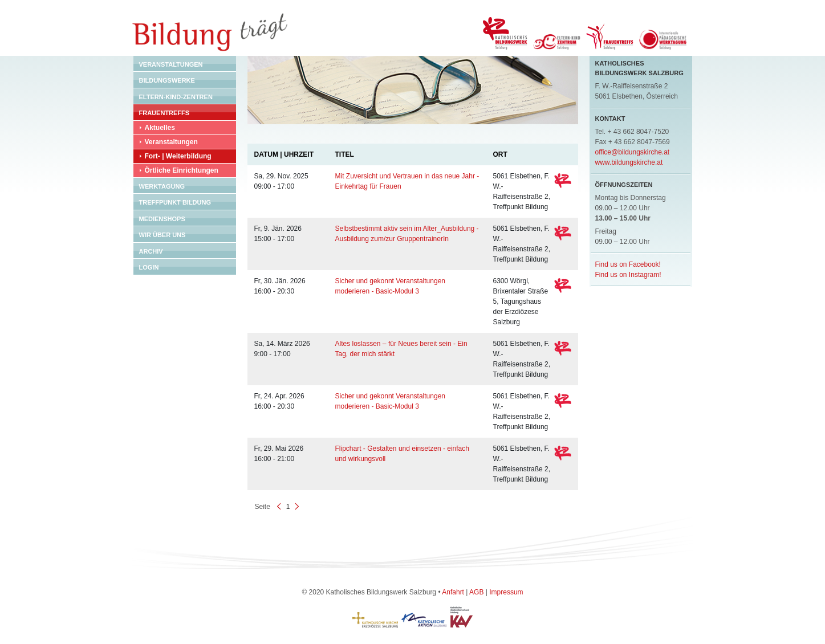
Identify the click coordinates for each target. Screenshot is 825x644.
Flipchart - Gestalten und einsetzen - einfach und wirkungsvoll (402, 454)
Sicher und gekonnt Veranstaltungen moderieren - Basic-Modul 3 (390, 286)
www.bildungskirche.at (629, 162)
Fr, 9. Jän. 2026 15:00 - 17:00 (278, 234)
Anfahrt (453, 592)
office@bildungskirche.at (633, 152)
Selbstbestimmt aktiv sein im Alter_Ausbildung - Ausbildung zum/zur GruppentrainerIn (407, 234)
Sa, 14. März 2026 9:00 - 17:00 (282, 349)
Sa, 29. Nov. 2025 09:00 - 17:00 (281, 181)
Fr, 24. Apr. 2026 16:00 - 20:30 (279, 401)
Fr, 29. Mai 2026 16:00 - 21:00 (279, 454)
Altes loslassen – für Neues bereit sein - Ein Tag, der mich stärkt (401, 349)
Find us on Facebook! (628, 264)
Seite (263, 507)
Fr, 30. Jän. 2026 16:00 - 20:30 (280, 286)
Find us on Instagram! (628, 275)
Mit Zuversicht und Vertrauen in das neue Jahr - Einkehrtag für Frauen (407, 181)
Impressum (506, 592)
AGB (476, 592)
